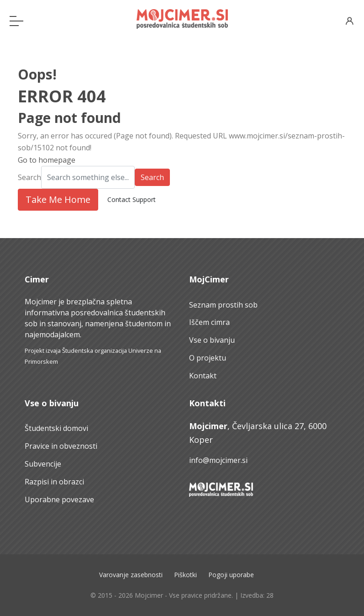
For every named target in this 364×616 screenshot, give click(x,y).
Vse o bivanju (212, 340)
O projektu (208, 358)
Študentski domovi (56, 428)
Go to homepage (47, 160)
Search (29, 177)
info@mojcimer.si (218, 460)
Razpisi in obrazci (54, 482)
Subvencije (43, 464)
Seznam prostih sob (223, 305)
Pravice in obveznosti (61, 446)
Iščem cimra (209, 322)
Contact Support (132, 199)
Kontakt (203, 376)
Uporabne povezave (59, 499)
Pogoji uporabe (231, 575)
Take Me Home (58, 199)
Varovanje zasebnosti (131, 575)
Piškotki (185, 575)
